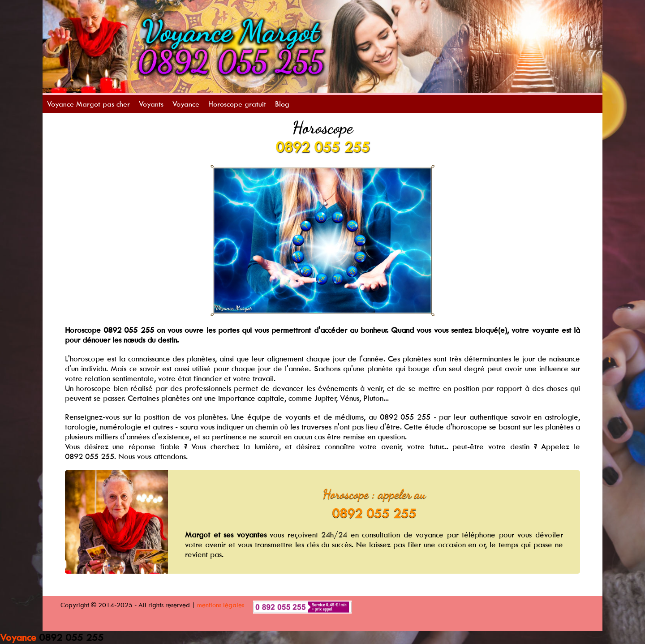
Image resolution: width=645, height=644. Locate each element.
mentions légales (221, 605)
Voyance (186, 104)
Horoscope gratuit (237, 104)
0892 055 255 (322, 147)
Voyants (151, 104)
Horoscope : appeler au (374, 494)
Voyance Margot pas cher (88, 104)
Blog (282, 104)
